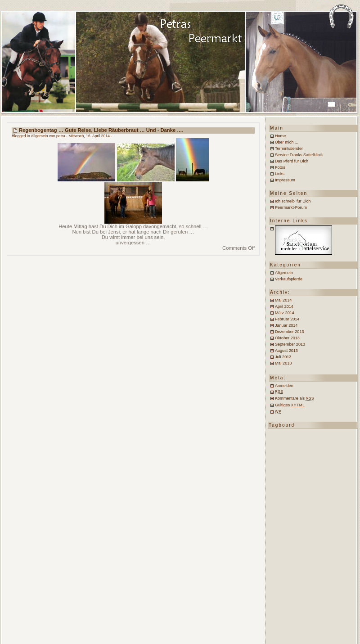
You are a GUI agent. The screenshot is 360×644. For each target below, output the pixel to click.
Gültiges (290, 405)
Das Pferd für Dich (292, 161)
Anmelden (284, 386)
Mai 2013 (283, 363)
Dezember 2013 (289, 332)
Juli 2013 (283, 357)
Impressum (285, 180)
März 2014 (285, 313)
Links (280, 174)
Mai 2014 (283, 300)
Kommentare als (295, 398)
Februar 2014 (287, 319)
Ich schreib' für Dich (293, 201)
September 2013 (290, 344)
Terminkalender (289, 149)
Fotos (280, 167)
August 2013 (286, 351)
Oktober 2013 (287, 338)
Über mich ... (286, 142)
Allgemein (40, 136)
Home (280, 136)
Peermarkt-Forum (291, 207)
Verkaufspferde (289, 279)
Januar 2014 (286, 325)
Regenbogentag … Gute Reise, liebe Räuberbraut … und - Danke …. (101, 130)
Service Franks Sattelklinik (299, 155)
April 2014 (284, 306)
